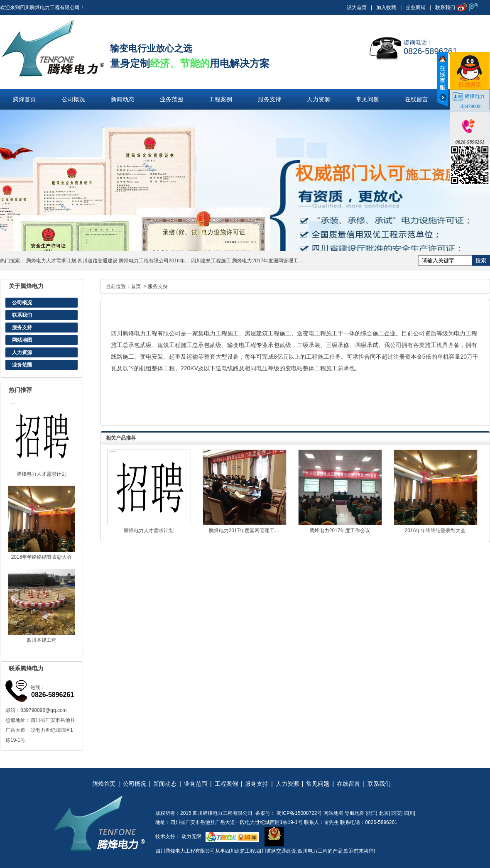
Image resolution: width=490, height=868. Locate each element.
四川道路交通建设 (98, 261)
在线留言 (416, 99)
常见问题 (367, 99)
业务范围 (171, 99)
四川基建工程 (42, 640)
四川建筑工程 (240, 851)
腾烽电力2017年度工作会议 (340, 531)
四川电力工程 (313, 851)
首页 (136, 286)
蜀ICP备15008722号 (299, 813)
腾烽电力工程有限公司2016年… (154, 261)
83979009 (470, 106)
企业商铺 (416, 7)
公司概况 (73, 99)
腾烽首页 (24, 99)
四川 (409, 813)
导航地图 (355, 813)
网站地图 (22, 340)
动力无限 (191, 836)
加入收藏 (386, 7)
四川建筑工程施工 (211, 261)
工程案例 (220, 99)
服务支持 (269, 99)
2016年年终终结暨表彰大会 (42, 557)
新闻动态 (122, 99)
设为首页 (357, 7)
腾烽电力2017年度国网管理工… (268, 261)
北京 (384, 813)
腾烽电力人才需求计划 (51, 261)
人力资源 (318, 99)
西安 (396, 813)
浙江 (371, 813)
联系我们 (445, 7)
